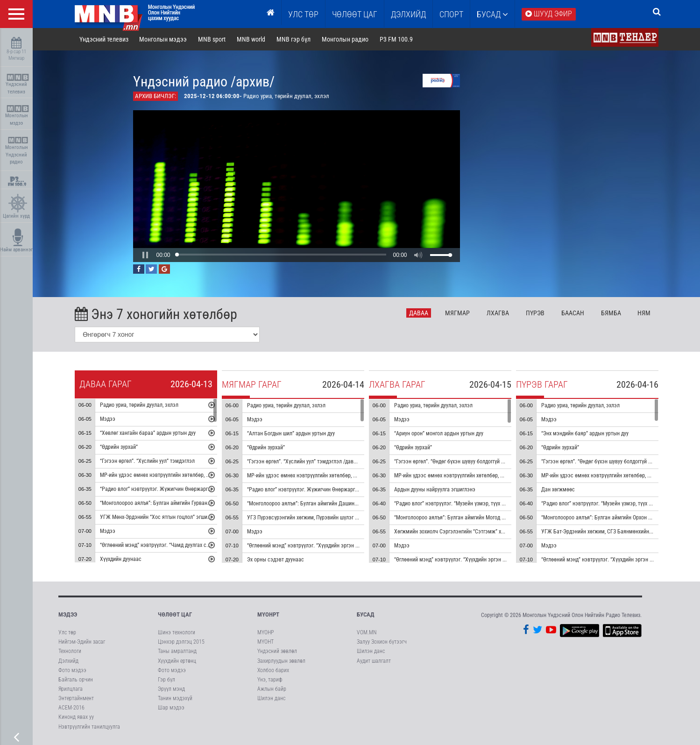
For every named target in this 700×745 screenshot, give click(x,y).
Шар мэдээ (171, 708)
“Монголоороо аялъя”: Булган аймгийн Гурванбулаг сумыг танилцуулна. (184, 504)
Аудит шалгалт (374, 661)
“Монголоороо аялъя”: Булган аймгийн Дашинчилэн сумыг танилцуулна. (332, 504)
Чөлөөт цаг (175, 614)
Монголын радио (345, 39)
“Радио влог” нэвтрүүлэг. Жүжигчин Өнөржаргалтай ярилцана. (173, 490)
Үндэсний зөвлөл (277, 651)
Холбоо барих (273, 670)
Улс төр (303, 14)
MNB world (251, 39)
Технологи (70, 651)
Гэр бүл (166, 680)
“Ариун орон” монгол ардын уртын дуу (439, 434)
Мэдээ (108, 419)
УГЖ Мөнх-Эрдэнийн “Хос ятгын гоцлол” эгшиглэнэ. (161, 518)
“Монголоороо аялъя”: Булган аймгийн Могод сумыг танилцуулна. (471, 518)
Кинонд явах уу (76, 717)
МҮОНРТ (268, 614)
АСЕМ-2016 (71, 708)
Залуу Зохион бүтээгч (382, 642)
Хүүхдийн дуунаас (121, 560)
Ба (573, 313)
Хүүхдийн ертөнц (177, 661)
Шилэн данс (271, 698)
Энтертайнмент (76, 698)
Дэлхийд (408, 14)
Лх (498, 313)
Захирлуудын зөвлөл (281, 661)
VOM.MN (367, 632)
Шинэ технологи (177, 632)
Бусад (492, 14)
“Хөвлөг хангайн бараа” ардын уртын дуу (148, 433)
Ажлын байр (272, 689)
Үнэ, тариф (270, 680)
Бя (611, 313)
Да (419, 313)
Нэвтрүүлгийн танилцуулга (89, 727)
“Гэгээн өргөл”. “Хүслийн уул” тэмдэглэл (147, 461)
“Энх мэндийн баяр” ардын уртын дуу (585, 434)
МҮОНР (265, 632)
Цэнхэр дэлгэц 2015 (181, 642)
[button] (145, 255)
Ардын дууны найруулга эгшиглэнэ (435, 490)
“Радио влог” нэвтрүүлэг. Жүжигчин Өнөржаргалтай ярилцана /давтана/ (332, 490)
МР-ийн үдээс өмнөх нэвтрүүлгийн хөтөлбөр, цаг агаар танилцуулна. (180, 475)
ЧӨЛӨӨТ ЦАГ (355, 14)
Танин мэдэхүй (175, 698)
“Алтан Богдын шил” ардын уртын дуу (291, 434)
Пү (535, 313)
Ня (644, 313)
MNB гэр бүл (293, 39)
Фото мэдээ (72, 670)
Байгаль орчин (76, 680)
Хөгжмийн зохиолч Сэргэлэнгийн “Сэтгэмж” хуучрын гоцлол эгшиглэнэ (477, 532)
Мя (457, 313)
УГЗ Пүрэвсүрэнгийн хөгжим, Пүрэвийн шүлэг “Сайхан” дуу (316, 518)
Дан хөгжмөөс (558, 490)
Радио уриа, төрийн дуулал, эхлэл (139, 405)
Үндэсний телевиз (18, 84)
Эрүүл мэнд (171, 689)
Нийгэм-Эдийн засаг (82, 642)
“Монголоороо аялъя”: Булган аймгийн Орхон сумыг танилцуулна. (618, 518)
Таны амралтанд (177, 651)
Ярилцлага (71, 689)
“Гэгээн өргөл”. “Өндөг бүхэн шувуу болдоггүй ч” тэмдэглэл (463, 462)
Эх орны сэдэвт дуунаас (276, 560)
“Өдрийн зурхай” (119, 447)
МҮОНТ (265, 642)
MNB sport (212, 39)
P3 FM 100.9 (396, 39)
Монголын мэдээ (18, 116)
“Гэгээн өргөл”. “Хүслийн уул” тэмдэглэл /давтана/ (307, 462)
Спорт (451, 14)
